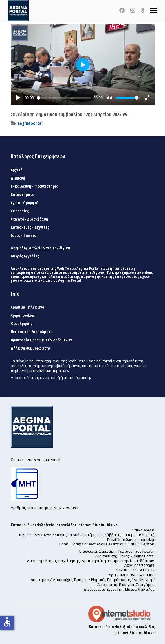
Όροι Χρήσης (21, 324)
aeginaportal (30, 123)
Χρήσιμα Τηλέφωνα (27, 307)
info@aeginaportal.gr (137, 540)
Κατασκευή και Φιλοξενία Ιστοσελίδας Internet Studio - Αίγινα (64, 525)
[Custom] (143, 10)
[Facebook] (122, 10)
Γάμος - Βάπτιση (25, 235)
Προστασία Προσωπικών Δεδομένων (41, 340)
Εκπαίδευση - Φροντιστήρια (35, 186)
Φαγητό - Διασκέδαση (29, 219)
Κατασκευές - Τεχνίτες (30, 227)
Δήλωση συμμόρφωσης (31, 348)
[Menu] (154, 11)
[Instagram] (133, 10)
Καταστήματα (23, 195)
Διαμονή (18, 178)
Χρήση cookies (23, 315)
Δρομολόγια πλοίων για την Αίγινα (40, 248)
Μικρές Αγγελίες (25, 256)
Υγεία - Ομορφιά (25, 203)
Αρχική (17, 170)
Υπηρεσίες (20, 211)
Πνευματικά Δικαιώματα (32, 332)
